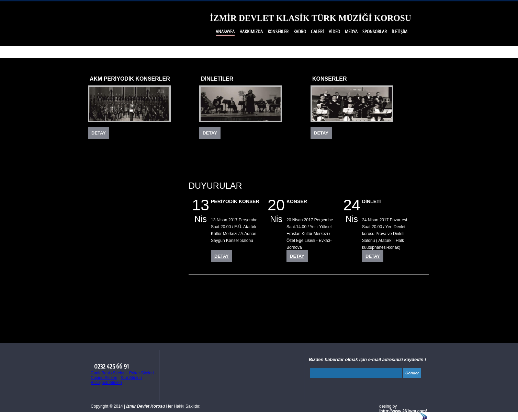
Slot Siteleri (131, 378)
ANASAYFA (225, 32)
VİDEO (334, 32)
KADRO (300, 32)
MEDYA (351, 32)
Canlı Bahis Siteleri (109, 373)
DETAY (99, 133)
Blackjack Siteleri (106, 383)
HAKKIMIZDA (251, 32)
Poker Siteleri (141, 373)
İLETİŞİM (399, 32)
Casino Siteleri (104, 378)
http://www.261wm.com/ (404, 411)
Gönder (412, 373)
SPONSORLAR (375, 32)
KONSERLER (278, 32)
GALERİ (317, 32)
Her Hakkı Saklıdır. (163, 406)
